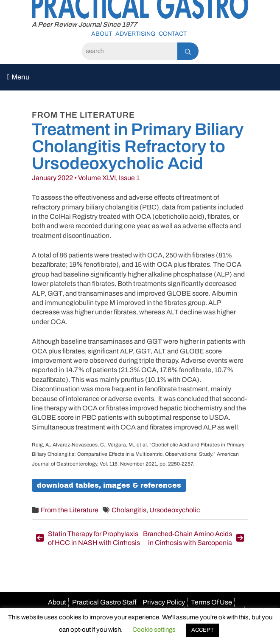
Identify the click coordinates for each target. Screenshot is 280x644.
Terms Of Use (211, 602)
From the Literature (70, 510)
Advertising (135, 34)
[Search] (130, 51)
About (102, 34)
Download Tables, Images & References (109, 485)
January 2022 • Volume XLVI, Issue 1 (86, 178)
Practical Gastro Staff (104, 602)
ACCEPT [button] (203, 630)
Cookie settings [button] (154, 630)
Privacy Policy (164, 602)
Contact (173, 34)
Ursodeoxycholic (175, 510)
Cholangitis (129, 510)
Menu (18, 77)
